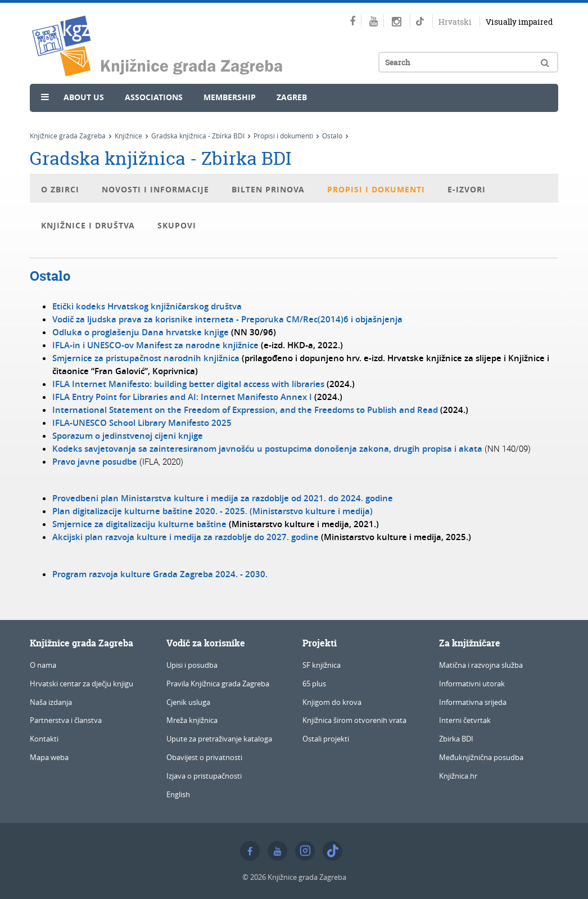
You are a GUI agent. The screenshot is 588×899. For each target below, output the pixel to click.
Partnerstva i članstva (66, 720)
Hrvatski (455, 22)
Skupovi (177, 225)
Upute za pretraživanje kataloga (219, 739)
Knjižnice (128, 136)
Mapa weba (49, 757)
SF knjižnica (322, 665)
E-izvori (467, 189)
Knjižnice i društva (88, 225)
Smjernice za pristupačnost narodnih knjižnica (146, 358)
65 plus (314, 684)
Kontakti (44, 739)
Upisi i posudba (192, 665)
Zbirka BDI (456, 739)
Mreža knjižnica (192, 720)
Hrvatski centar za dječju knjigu (82, 684)
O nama (43, 665)
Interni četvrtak (465, 720)
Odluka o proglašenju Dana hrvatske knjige (141, 332)
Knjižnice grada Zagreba (68, 136)
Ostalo (332, 136)
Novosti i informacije (155, 189)
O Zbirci (60, 189)
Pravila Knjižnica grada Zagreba (218, 684)
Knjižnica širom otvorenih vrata (354, 720)
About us (84, 97)
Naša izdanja (51, 702)
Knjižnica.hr (458, 776)
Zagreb (292, 97)
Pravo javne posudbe (95, 462)
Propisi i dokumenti (283, 136)
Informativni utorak (472, 684)
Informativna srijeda (473, 702)
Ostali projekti (326, 739)
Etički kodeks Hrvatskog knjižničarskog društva (147, 306)
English (178, 794)
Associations (154, 97)
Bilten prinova (268, 189)
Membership (230, 97)
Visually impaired (519, 22)
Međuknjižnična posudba (481, 757)
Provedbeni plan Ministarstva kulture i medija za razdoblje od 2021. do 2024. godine (223, 498)
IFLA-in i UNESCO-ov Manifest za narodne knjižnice (155, 345)
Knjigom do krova (332, 702)
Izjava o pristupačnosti (204, 776)
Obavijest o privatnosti (204, 757)
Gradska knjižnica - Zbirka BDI (198, 136)
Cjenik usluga (188, 702)
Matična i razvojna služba (481, 665)
